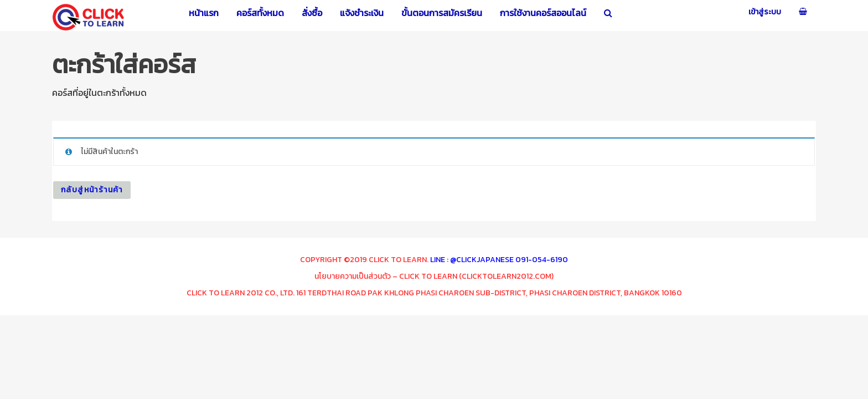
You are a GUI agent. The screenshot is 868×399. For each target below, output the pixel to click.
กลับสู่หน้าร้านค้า (92, 190)
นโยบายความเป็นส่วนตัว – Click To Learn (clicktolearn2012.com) (434, 276)
